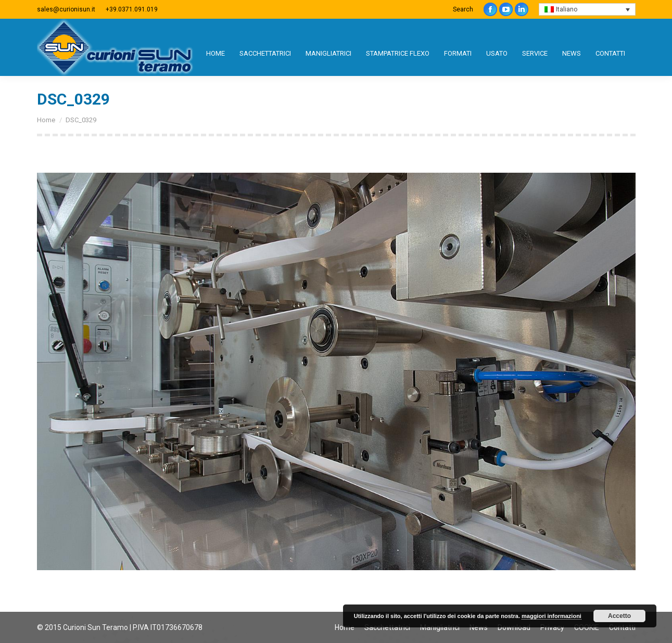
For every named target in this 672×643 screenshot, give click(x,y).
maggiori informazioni (551, 616)
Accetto (619, 616)
